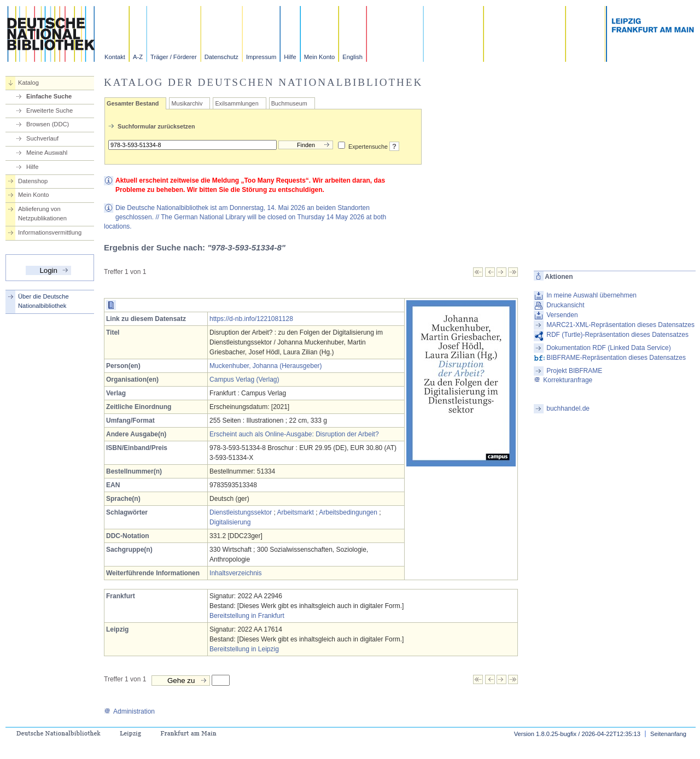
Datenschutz (221, 57)
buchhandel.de (568, 408)
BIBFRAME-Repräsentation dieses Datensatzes (616, 358)
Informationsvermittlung (50, 232)
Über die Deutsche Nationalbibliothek (43, 301)
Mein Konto (320, 57)
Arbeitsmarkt (296, 512)
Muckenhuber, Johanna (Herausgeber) (266, 366)
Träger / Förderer (174, 57)
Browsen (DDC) (48, 124)
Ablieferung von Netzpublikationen (42, 214)
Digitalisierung (230, 522)
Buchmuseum (289, 103)
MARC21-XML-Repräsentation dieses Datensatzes (620, 325)
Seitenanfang (668, 734)
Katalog (28, 83)
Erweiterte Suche (49, 110)
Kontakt (115, 57)
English (352, 57)
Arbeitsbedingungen (348, 512)
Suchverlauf (42, 138)
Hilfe (290, 57)
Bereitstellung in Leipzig (244, 649)
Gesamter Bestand (133, 103)
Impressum (261, 57)
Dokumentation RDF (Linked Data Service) (608, 348)
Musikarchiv (187, 103)
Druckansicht (565, 305)
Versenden (562, 315)
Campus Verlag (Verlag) (244, 379)
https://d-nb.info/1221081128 (251, 319)
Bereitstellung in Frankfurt (247, 616)
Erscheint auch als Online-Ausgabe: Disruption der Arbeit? (294, 434)
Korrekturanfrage (563, 380)
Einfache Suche (49, 96)
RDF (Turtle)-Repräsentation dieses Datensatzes (617, 335)
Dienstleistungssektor (241, 512)
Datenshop (33, 181)
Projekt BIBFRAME (574, 371)
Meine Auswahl (47, 153)
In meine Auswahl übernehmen (591, 295)
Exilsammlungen (237, 103)
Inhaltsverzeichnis (235, 573)
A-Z (138, 57)
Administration (129, 711)
